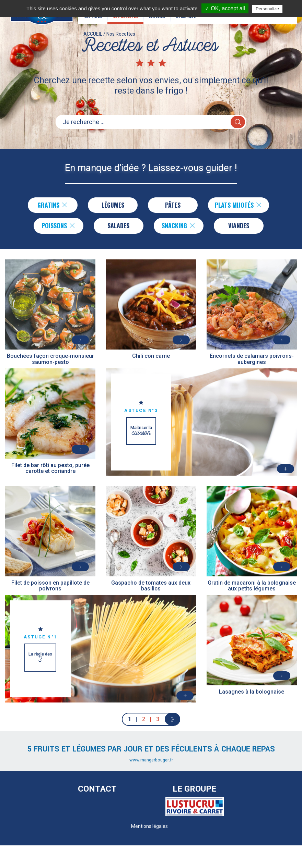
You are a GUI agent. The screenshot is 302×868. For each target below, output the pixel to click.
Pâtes (173, 205)
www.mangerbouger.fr (151, 760)
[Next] (172, 719)
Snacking (179, 226)
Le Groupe (194, 789)
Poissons (59, 226)
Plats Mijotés (239, 205)
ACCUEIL (93, 36)
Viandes (239, 226)
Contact (97, 789)
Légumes (113, 205)
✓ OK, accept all (225, 8)
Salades (118, 226)
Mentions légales (149, 826)
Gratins (53, 205)
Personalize (267, 9)
